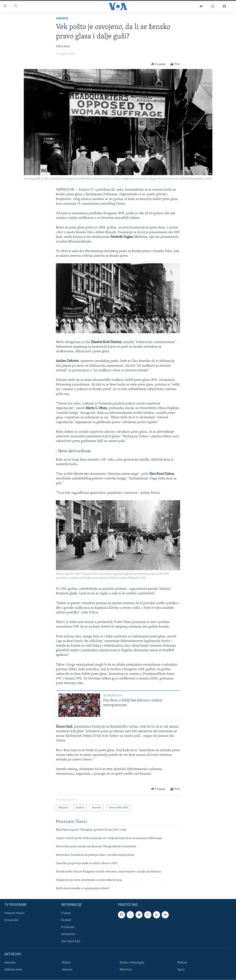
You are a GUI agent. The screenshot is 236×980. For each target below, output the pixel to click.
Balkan (66, 962)
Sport (181, 970)
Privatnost (68, 927)
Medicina (126, 970)
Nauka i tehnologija (132, 962)
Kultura (182, 962)
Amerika (62, 19)
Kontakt (66, 920)
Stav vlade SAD (71, 941)
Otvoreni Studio (14, 913)
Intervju (67, 970)
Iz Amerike (11, 920)
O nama (66, 913)
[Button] (158, 64)
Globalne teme (13, 970)
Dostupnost (68, 934)
